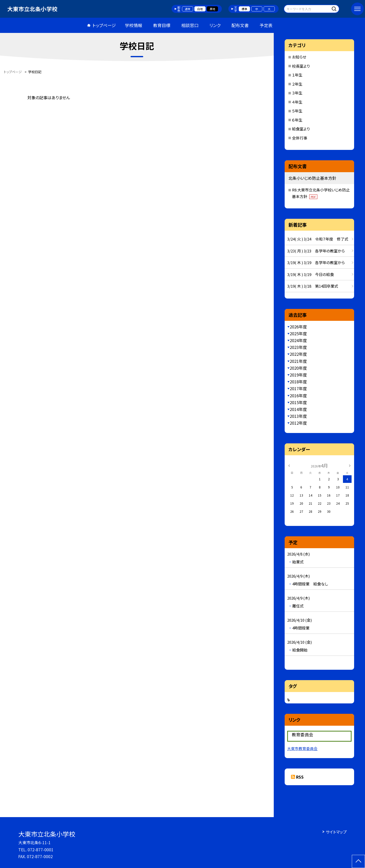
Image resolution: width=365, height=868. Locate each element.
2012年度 (298, 423)
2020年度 (298, 368)
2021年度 (298, 361)
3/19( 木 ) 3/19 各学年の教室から (316, 262)
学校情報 (134, 25)
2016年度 (298, 396)
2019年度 (298, 375)
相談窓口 (190, 25)
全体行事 (300, 138)
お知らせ (299, 57)
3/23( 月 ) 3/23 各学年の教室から (316, 251)
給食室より (301, 129)
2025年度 (298, 333)
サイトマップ (336, 832)
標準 (244, 9)
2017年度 (298, 388)
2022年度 (298, 354)
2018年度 (298, 382)
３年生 (297, 93)
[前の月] (289, 465)
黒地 (212, 9)
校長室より (301, 66)
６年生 (297, 120)
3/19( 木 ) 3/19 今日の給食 (311, 274)
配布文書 (240, 25)
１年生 (297, 75)
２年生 (297, 84)
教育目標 (162, 25)
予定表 (266, 25)
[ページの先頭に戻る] (358, 861)
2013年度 (298, 416)
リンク (215, 25)
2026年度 (298, 327)
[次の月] (350, 465)
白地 (200, 9)
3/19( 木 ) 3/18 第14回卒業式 (313, 286)
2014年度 (298, 409)
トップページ (104, 25)
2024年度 (298, 340)
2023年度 (298, 347)
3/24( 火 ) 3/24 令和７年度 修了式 (318, 239)
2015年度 (298, 402)
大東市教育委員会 (302, 748)
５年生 (297, 111)
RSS (300, 777)
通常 (188, 9)
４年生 (297, 102)
